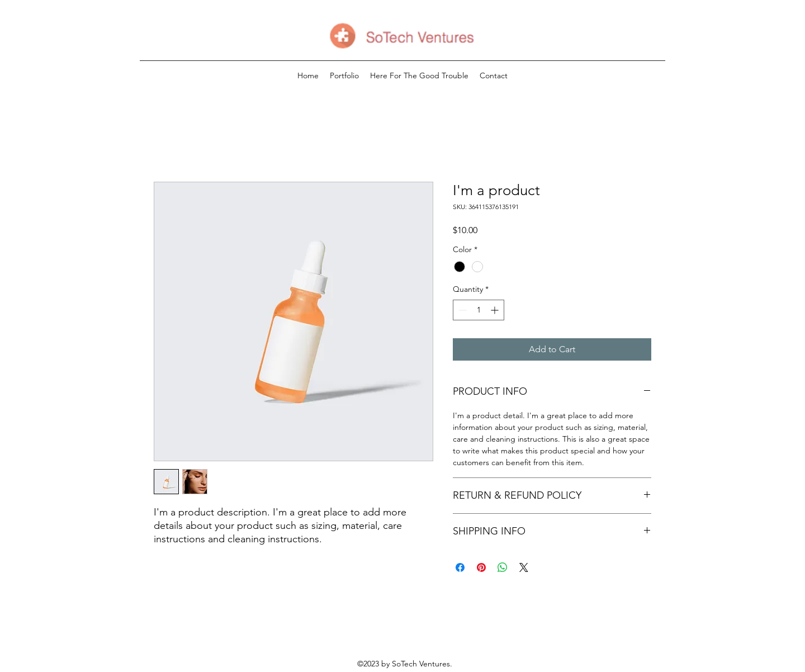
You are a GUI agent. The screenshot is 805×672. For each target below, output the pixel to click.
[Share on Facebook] (460, 567)
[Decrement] (461, 310)
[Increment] (496, 310)
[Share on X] (524, 567)
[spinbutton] (479, 310)
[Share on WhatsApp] (503, 567)
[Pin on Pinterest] (481, 567)
